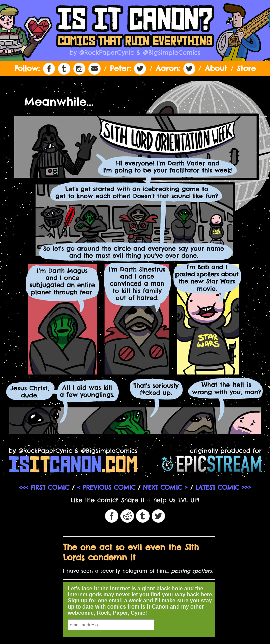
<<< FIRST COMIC (44, 487)
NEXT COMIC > (165, 487)
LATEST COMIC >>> (223, 487)
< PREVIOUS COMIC (106, 487)
